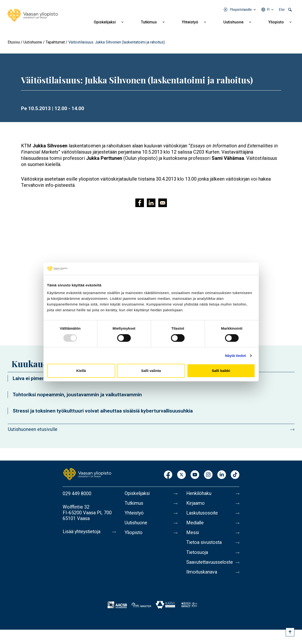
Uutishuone (233, 22)
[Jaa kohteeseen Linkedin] (151, 203)
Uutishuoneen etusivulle (33, 429)
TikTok (235, 475)
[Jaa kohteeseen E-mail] (163, 203)
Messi (193, 534)
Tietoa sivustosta (205, 544)
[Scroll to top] (290, 632)
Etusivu (14, 42)
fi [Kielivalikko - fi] (268, 10)
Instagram (208, 475)
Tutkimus (149, 22)
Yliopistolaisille (241, 10)
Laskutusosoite (202, 514)
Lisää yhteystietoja (82, 532)
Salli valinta (151, 371)
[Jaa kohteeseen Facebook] (140, 203)
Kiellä (81, 371)
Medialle (195, 524)
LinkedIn (222, 475)
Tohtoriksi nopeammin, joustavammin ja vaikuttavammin (77, 395)
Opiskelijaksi (105, 22)
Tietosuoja (197, 554)
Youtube (195, 475)
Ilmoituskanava (202, 574)
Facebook (168, 475)
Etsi (282, 10)
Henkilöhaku (199, 494)
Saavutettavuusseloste (210, 564)
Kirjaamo (196, 504)
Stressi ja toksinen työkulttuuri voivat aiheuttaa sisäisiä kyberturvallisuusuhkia (103, 411)
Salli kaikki (221, 371)
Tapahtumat (55, 42)
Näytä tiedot (235, 356)
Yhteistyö (190, 22)
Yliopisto (276, 22)
